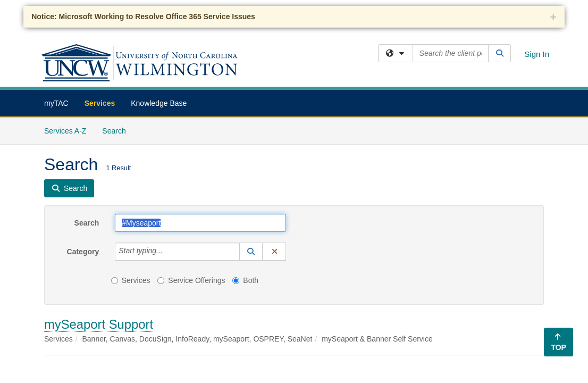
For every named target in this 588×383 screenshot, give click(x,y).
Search (118, 130)
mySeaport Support (99, 324)
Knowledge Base (159, 103)
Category (83, 252)
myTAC (56, 103)
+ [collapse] (553, 17)
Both (245, 280)
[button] (251, 252)
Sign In (537, 54)
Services (100, 103)
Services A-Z (65, 131)
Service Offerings (191, 280)
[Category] (169, 252)
